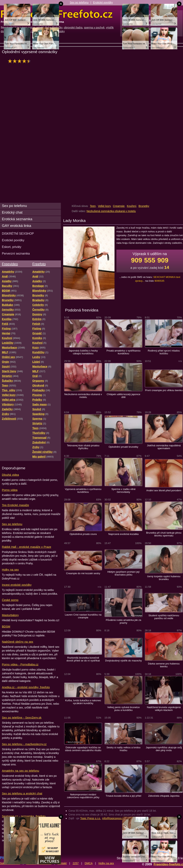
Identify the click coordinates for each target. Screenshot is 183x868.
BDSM (6, 626)
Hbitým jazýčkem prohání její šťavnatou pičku (123, 573)
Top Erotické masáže (15, 505)
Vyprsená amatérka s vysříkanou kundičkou (83, 491)
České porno (10, 600)
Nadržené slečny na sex (18, 642)
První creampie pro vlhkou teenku (164, 390)
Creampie (119, 206)
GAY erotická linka (17, 226)
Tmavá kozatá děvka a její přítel (124, 796)
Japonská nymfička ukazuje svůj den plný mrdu (164, 749)
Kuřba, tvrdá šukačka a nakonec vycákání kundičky (83, 702)
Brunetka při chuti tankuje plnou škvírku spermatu (164, 534)
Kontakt (62, 863)
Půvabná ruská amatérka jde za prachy (123, 621)
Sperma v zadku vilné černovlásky (124, 491)
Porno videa (10, 490)
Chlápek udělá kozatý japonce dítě (124, 396)
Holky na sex (10, 570)
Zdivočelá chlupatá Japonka (164, 796)
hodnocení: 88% (20, 61)
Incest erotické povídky (17, 585)
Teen (93, 206)
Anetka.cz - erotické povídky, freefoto (26, 687)
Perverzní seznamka (16, 253)
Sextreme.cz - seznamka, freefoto (24, 816)
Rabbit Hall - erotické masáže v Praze (27, 547)
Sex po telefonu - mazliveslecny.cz (24, 744)
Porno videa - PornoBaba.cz (20, 664)
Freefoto (39, 264)
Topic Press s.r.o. (91, 818)
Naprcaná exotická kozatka (124, 534)
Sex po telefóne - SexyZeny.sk (22, 717)
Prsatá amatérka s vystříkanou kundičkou (124, 352)
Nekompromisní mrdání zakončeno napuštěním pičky (83, 796)
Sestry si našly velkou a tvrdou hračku (124, 749)
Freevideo (10, 264)
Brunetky (144, 206)
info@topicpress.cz (114, 818)
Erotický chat (12, 212)
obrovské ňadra (73, 28)
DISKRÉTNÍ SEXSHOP (18, 234)
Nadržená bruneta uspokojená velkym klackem (164, 709)
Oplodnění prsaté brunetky (123, 447)
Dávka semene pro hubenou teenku (164, 665)
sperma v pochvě (94, 28)
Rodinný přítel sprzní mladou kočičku (164, 352)
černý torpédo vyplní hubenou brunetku (164, 578)
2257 (76, 863)
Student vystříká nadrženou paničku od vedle (164, 617)
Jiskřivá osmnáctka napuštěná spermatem (164, 447)
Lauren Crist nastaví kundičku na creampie (83, 616)
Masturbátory (10, 615)
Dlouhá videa (10, 475)
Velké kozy (104, 206)
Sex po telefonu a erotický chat (22, 793)
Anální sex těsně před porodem (164, 490)
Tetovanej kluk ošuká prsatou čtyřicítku (83, 447)
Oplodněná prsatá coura (83, 534)
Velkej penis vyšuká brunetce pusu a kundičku (124, 709)
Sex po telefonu (79, 2)
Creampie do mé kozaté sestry (83, 573)
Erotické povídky (103, 2)
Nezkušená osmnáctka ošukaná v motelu (111, 211)
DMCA (89, 863)
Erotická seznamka (17, 219)
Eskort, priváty (12, 247)
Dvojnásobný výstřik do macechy (124, 661)
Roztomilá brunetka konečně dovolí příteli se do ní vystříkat (83, 659)
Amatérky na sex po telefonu (21, 771)
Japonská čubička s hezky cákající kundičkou (83, 352)
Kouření (132, 206)
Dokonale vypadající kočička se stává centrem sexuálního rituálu (83, 749)
